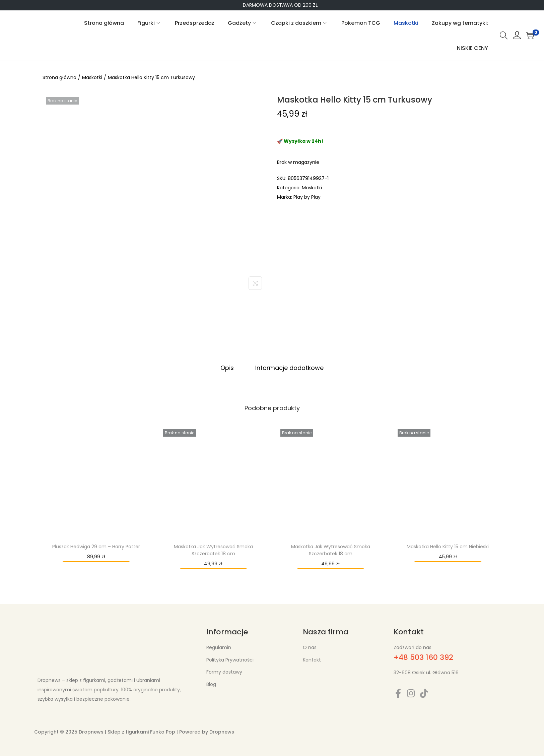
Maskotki (92, 77)
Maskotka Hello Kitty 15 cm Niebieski (448, 547)
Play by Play (307, 197)
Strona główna (59, 77)
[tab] (227, 368)
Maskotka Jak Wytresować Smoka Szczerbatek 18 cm (213, 550)
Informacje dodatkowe (289, 368)
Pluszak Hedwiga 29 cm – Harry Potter (96, 547)
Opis (227, 368)
